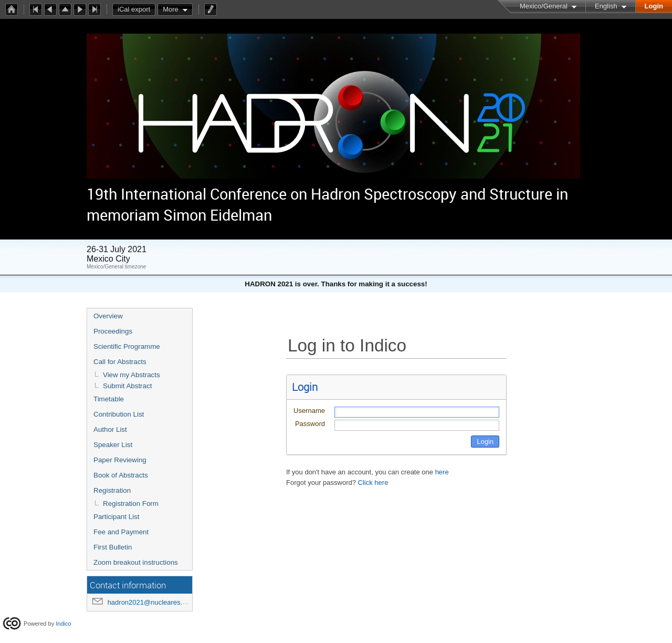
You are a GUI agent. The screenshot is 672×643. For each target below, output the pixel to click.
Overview (108, 316)
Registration (112, 490)
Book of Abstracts (121, 475)
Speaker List (113, 445)
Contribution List (119, 414)
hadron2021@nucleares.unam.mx (159, 602)
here (442, 472)
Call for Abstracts (120, 362)
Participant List (116, 517)
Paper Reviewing (120, 460)
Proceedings (113, 331)
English (606, 6)
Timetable (109, 399)
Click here (373, 483)
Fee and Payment (121, 532)
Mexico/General (544, 6)
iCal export (136, 9)
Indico (63, 624)
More (171, 9)
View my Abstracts (132, 375)
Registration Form (131, 504)
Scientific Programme (127, 346)
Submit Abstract (127, 386)
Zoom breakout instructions (136, 562)
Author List (110, 429)
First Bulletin (113, 547)
